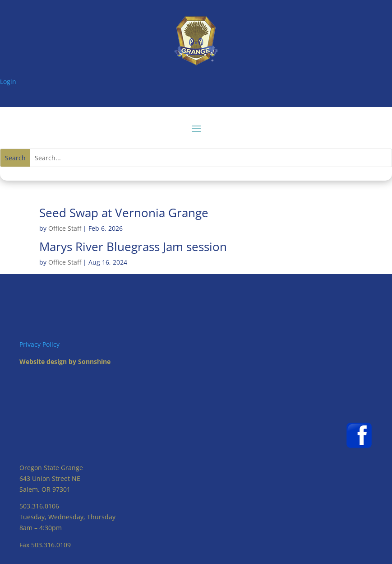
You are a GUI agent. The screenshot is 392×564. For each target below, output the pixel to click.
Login (8, 82)
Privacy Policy (39, 344)
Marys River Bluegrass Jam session (133, 247)
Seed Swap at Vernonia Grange (124, 213)
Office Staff (65, 228)
